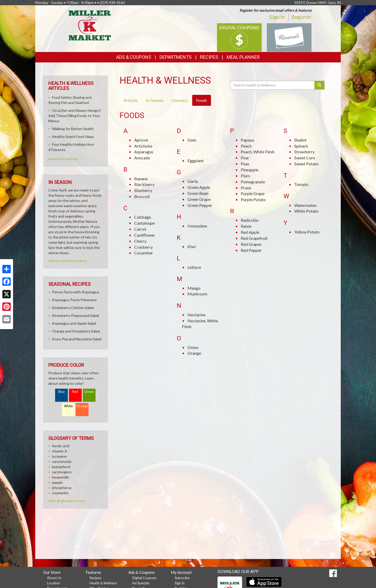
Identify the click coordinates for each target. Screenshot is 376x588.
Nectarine (196, 315)
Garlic (193, 181)
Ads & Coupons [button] (134, 57)
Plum (245, 176)
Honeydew (197, 226)
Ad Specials (141, 583)
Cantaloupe (145, 223)
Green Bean (198, 193)
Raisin (246, 226)
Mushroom (197, 294)
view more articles (63, 159)
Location (54, 583)
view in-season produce (68, 261)
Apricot (141, 140)
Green (89, 392)
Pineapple (250, 170)
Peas (245, 164)
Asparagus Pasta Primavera (74, 300)
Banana (141, 179)
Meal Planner (243, 57)
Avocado (142, 158)
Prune (246, 188)
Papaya (247, 140)
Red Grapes (251, 244)
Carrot (140, 229)
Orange (194, 353)
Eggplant (196, 161)
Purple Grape (253, 193)
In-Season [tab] (155, 100)
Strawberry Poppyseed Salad (75, 315)
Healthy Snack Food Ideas (73, 136)
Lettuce (194, 267)
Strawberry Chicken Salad (73, 308)
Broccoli (142, 196)
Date (192, 140)
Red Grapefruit (254, 238)
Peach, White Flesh (258, 152)
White (68, 406)
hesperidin (61, 477)
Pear (245, 158)
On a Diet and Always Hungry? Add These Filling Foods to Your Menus (75, 116)
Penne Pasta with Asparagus (76, 292)
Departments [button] (176, 57)
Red (75, 392)
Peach (246, 146)
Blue (61, 392)
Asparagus (144, 152)
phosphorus (62, 488)
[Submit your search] (319, 85)
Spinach (301, 146)
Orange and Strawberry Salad (76, 331)
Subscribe (182, 578)
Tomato (301, 184)
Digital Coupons (144, 578)
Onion (193, 347)
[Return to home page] (90, 25)
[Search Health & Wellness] (273, 85)
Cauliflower (145, 235)
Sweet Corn (305, 158)
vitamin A (60, 451)
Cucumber (144, 253)
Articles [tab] (131, 100)
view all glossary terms (67, 501)
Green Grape (199, 199)
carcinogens (62, 472)
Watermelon (305, 205)
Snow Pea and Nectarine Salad (77, 339)
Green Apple (199, 187)
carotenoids (62, 461)
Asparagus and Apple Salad (74, 323)
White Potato (306, 211)
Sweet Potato (306, 164)
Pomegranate (253, 182)
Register (301, 17)
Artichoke (143, 146)
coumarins (60, 493)
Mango (194, 288)
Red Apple (250, 232)
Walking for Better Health (73, 129)
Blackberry (144, 184)
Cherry (140, 241)
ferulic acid (61, 446)
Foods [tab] (202, 100)
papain (57, 482)
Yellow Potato (307, 232)
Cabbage (143, 217)
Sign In (277, 17)
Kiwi (192, 246)
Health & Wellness (103, 583)
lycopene (59, 456)
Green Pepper (200, 205)
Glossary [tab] (180, 100)
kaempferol (61, 467)
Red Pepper (251, 250)
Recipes (209, 57)
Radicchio (250, 220)
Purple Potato (253, 199)
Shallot (300, 140)
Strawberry (304, 152)
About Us (54, 578)
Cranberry (143, 247)
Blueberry (143, 190)
